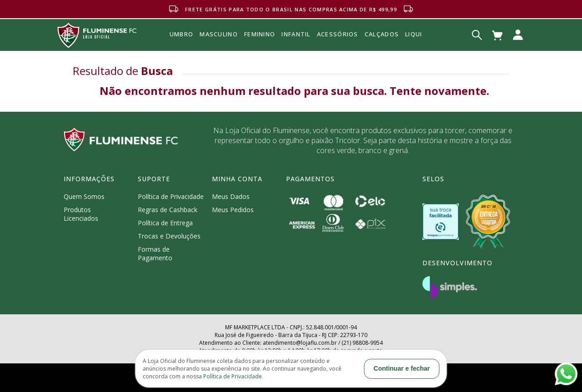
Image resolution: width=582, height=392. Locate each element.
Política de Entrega (165, 223)
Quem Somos (84, 196)
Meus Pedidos (233, 210)
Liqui (414, 34)
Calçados (382, 34)
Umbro (182, 47)
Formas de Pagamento (155, 253)
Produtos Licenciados (81, 214)
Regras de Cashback (168, 210)
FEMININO (260, 50)
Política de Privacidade (171, 196)
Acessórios (338, 54)
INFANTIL (296, 49)
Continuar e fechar (402, 368)
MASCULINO (219, 53)
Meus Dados (231, 196)
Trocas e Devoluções (169, 236)
